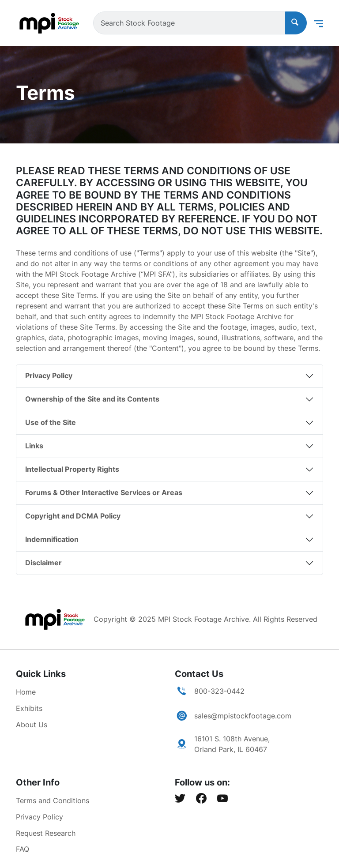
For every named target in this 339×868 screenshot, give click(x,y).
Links (34, 446)
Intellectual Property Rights (72, 469)
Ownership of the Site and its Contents (92, 399)
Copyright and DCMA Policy (73, 516)
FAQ (23, 849)
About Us (32, 725)
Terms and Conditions (53, 800)
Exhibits (29, 708)
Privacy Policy (49, 376)
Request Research (46, 833)
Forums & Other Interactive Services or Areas (104, 492)
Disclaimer (43, 563)
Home (26, 692)
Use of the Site (51, 422)
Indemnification (52, 539)
